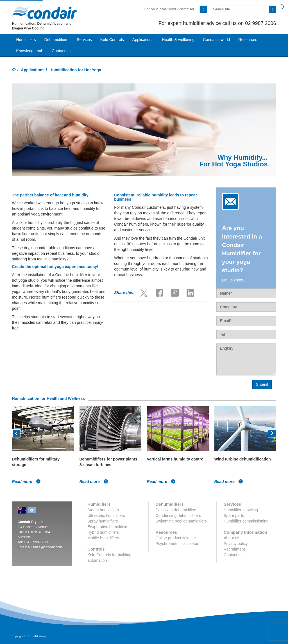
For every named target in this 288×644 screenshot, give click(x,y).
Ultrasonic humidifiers (106, 515)
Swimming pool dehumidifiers (181, 521)
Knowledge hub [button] (30, 51)
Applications (33, 70)
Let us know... (234, 280)
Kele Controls (112, 40)
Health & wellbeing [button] (178, 40)
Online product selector (176, 538)
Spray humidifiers (103, 521)
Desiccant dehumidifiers (177, 510)
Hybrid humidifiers (103, 532)
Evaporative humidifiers (108, 527)
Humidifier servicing (241, 510)
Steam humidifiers (103, 510)
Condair (44, 13)
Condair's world (216, 40)
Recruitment (234, 549)
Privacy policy (236, 544)
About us (231, 538)
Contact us (233, 555)
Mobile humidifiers (103, 538)
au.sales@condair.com (45, 547)
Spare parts (234, 515)
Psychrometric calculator (177, 544)
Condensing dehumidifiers (178, 515)
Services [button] (84, 40)
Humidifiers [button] (26, 40)
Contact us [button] (61, 51)
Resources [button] (248, 40)
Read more (26, 482)
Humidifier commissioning (246, 521)
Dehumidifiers (56, 40)
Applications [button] (143, 40)
